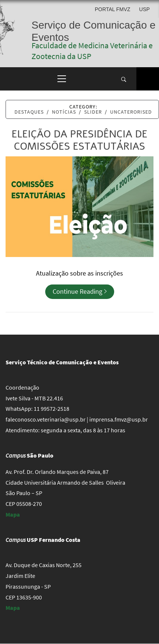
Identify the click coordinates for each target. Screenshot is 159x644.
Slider (93, 112)
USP (144, 9)
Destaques (29, 112)
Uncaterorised (131, 112)
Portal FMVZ (113, 9)
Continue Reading (80, 291)
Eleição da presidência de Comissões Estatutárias (79, 140)
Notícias (64, 112)
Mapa (13, 514)
